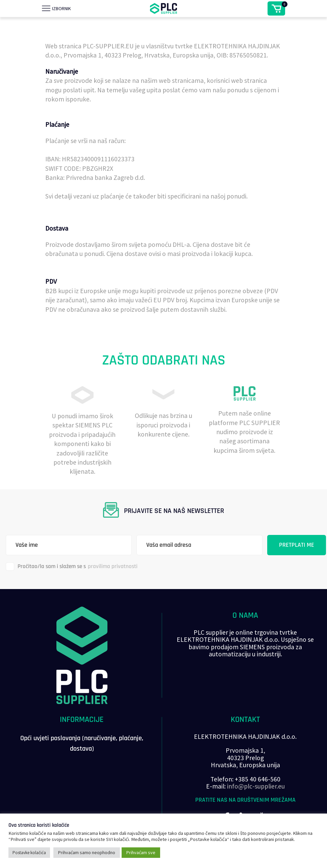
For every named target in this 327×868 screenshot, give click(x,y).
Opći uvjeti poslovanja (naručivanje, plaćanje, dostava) (82, 744)
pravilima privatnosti (113, 566)
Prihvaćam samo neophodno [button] (87, 852)
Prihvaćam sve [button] (141, 852)
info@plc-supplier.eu (256, 786)
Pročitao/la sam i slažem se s (72, 567)
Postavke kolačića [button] (29, 853)
